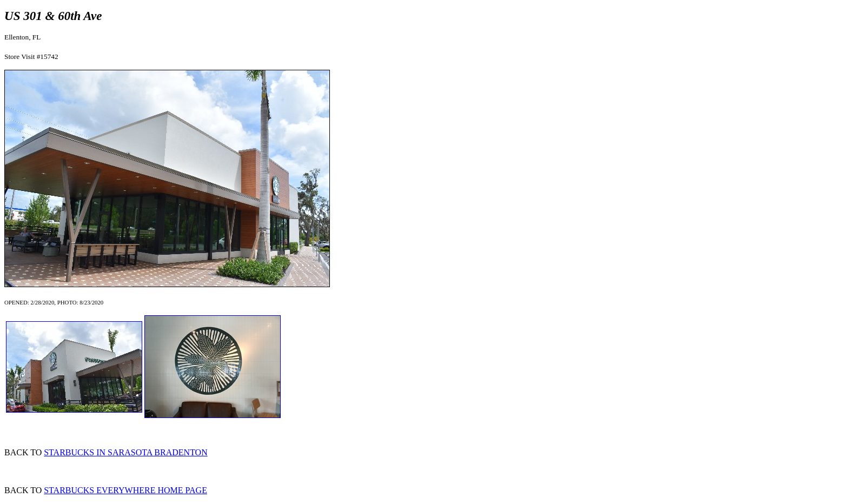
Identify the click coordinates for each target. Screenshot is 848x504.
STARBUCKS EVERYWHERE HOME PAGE (125, 490)
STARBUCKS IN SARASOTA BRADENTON (126, 452)
